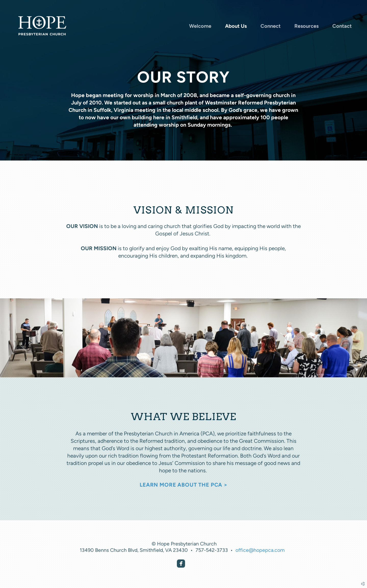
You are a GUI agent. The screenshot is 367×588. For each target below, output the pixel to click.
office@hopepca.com (260, 550)
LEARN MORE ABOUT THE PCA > (183, 485)
